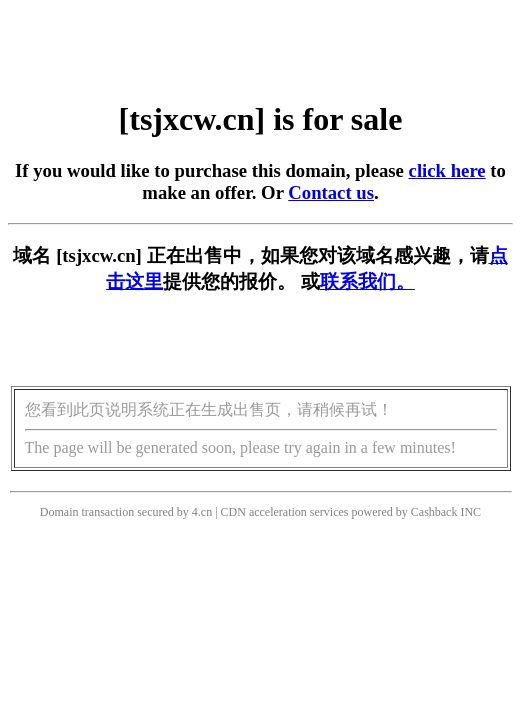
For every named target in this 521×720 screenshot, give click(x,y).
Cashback (434, 512)
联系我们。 (367, 281)
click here (447, 170)
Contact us (331, 192)
